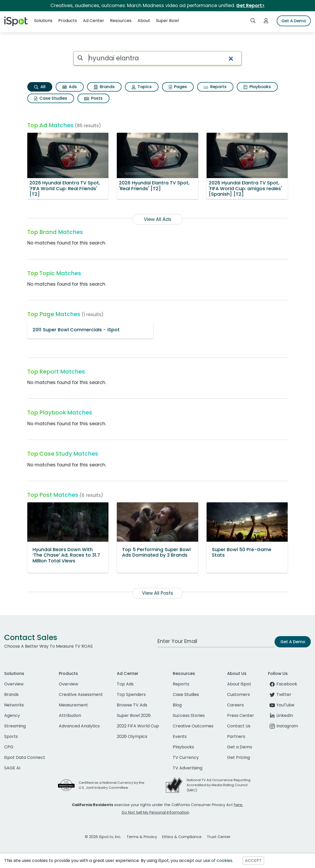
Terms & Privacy (142, 837)
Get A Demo (294, 21)
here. (238, 805)
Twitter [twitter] (280, 694)
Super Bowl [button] (167, 21)
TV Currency (186, 757)
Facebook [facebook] (283, 684)
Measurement (73, 705)
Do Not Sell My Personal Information (156, 812)
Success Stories (189, 715)
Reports (215, 87)
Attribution (70, 715)
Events (180, 736)
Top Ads (125, 684)
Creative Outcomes (193, 726)
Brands (104, 87)
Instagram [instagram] (283, 726)
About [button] (144, 21)
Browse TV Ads (132, 705)
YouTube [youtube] (281, 705)
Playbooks (257, 87)
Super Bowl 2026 (134, 715)
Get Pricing (238, 757)
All (40, 87)
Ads (70, 87)
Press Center (241, 715)
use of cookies (218, 861)
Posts (93, 98)
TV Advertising (188, 768)
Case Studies (51, 98)
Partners (236, 736)
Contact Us (239, 726)
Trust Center (219, 837)
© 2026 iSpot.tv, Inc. (103, 837)
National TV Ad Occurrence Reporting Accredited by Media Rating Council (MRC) (219, 785)
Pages (178, 87)
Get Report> (250, 6)
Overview (14, 684)
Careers (235, 705)
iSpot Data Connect (25, 757)
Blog (177, 705)
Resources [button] (121, 21)
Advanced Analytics (79, 726)
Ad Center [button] (94, 21)
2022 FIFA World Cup (138, 726)
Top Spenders (131, 694)
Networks (14, 705)
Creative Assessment (81, 694)
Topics (142, 87)
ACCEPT (253, 861)
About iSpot (239, 684)
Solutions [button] (43, 21)
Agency (12, 715)
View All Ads (158, 219)
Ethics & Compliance (182, 837)
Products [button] (68, 21)
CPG (9, 747)
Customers (238, 694)
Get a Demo (240, 747)
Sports (11, 736)
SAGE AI (12, 768)
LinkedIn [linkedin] (280, 715)
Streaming (15, 726)
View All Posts (158, 593)
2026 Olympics (132, 736)
